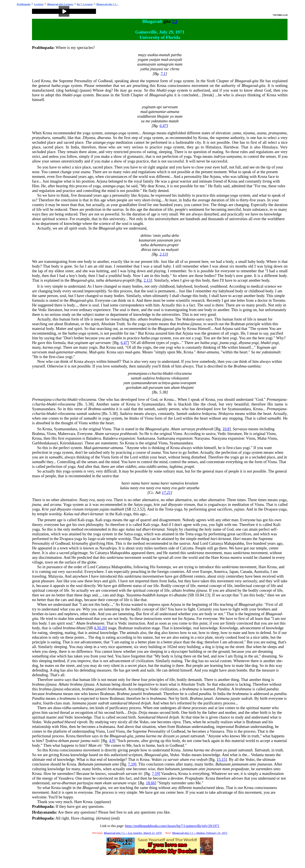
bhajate (163, 116)
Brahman (71, 324)
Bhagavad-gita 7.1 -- (107, 4)
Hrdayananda (44, 812)
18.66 (150, 783)
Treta (169, 509)
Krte (45, 509)
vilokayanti (180, 378)
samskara (80, 708)
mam (179, 64)
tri (171, 595)
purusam (156, 387)
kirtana (103, 818)
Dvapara (271, 509)
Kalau (69, 514)
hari (214, 539)
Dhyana (89, 138)
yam (127, 383)
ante (116, 764)
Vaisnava (217, 731)
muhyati (172, 250)
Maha (262, 438)
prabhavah (205, 429)
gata (101, 352)
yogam (143, 59)
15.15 (221, 759)
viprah (82, 722)
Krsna (46, 81)
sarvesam (170, 107)
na (163, 250)
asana (262, 133)
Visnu (149, 418)
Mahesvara (67, 434)
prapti (189, 466)
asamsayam (147, 64)
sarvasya (188, 429)
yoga (178, 81)
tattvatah (198, 736)
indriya (219, 156)
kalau (125, 488)
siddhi (151, 466)
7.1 (175, 21)
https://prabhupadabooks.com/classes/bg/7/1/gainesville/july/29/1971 (172, 826)
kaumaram (147, 240)
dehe (175, 235)
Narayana (202, 438)
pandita (273, 689)
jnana (224, 343)
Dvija (132, 712)
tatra (156, 250)
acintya (164, 383)
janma (140, 736)
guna (175, 383)
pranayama (278, 133)
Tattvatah (262, 750)
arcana (56, 504)
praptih (129, 280)
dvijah (146, 703)
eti (99, 745)
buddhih (149, 595)
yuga (148, 504)
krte (157, 504)
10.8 (226, 429)
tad (77, 514)
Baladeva (94, 438)
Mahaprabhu (234, 543)
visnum (189, 504)
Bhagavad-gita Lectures (60, 4)
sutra (200, 319)
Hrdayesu (226, 414)
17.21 (166, 493)
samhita (254, 366)
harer (126, 483)
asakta (153, 55)
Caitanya (216, 543)
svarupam (188, 383)
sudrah (247, 698)
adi (145, 387)
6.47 (163, 126)
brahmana (191, 689)
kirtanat (97, 514)
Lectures (39, 4)
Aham (176, 429)
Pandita (223, 689)
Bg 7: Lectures (85, 4)
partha (176, 55)
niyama (249, 133)
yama (237, 133)
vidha (66, 708)
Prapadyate (194, 778)
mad (164, 59)
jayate (235, 698)
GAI (285, 15)
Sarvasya (240, 429)
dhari (85, 514)
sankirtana (196, 553)
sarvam (131, 774)
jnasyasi (157, 69)
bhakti (162, 90)
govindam (134, 387)
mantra (236, 557)
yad (164, 504)
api (159, 107)
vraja (132, 783)
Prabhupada (24, 4)
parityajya (85, 783)
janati (208, 698)
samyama (234, 156)
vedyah (202, 759)
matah (174, 121)
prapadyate (240, 769)
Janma (188, 750)
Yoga (197, 156)
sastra (211, 434)
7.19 (131, 764)
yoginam (149, 107)
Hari (237, 539)
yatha (145, 69)
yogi (198, 338)
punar (75, 741)
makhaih (117, 509)
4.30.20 (100, 628)
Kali (119, 514)
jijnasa (168, 319)
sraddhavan (147, 116)
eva (142, 488)
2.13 (163, 254)
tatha (145, 245)
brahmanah (117, 689)
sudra (37, 703)
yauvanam (165, 240)
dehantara (158, 245)
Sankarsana (146, 438)
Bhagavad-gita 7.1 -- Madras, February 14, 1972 (200, 833)
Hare (215, 557)
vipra (176, 722)
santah (136, 378)
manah (165, 55)
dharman (69, 783)
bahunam (172, 769)
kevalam (192, 483)
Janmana (222, 698)
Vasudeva (169, 774)
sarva (56, 783)
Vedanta (189, 319)
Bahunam (86, 764)
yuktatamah (271, 352)
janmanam (103, 764)
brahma (155, 319)
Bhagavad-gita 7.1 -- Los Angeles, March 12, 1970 (133, 833)
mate (237, 633)
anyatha (193, 488)
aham (175, 387)
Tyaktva (51, 741)
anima (162, 466)
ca (165, 759)
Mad (93, 352)
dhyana (245, 343)
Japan (234, 572)
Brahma (240, 366)
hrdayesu (163, 378)
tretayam (91, 509)
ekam (107, 783)
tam (167, 387)
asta (142, 466)
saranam (120, 783)
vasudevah (116, 774)
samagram (165, 64)
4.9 (111, 741)
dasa (57, 708)
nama (136, 483)
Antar (201, 352)
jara (178, 240)
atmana (173, 112)
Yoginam (263, 347)
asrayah (176, 59)
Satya (138, 504)
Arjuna (215, 176)
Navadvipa (108, 548)
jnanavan (265, 764)
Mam (92, 745)
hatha (56, 86)
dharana (104, 138)
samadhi (59, 138)
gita (167, 21)
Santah (182, 414)
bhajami (187, 387)
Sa (253, 352)
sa (143, 121)
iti (140, 774)
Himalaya (213, 147)
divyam (169, 736)
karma (48, 347)
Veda (47, 722)
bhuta (81, 628)
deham (64, 741)
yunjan (155, 59)
